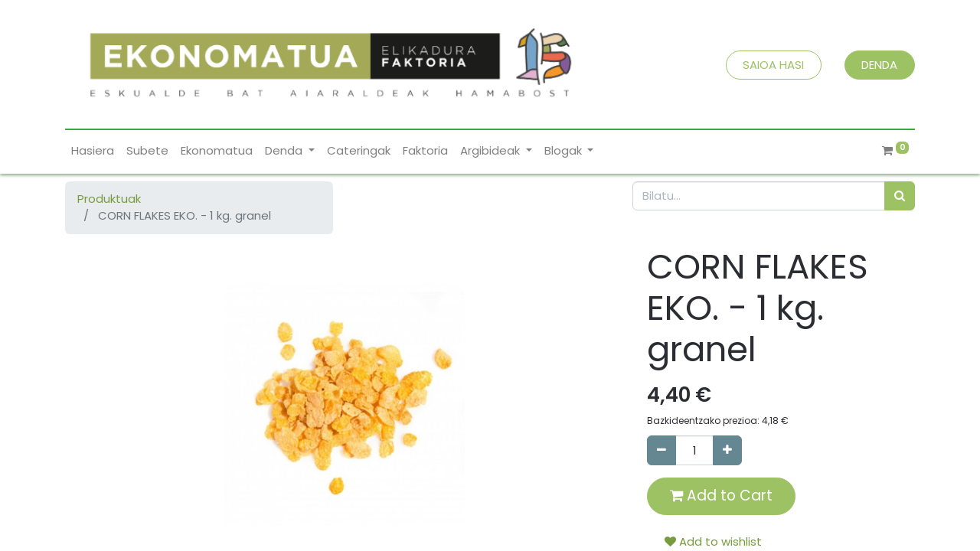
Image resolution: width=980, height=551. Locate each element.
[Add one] (727, 450)
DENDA (879, 65)
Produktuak (109, 199)
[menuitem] (93, 151)
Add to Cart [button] (721, 496)
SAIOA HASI (773, 65)
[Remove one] (661, 450)
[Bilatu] (900, 196)
